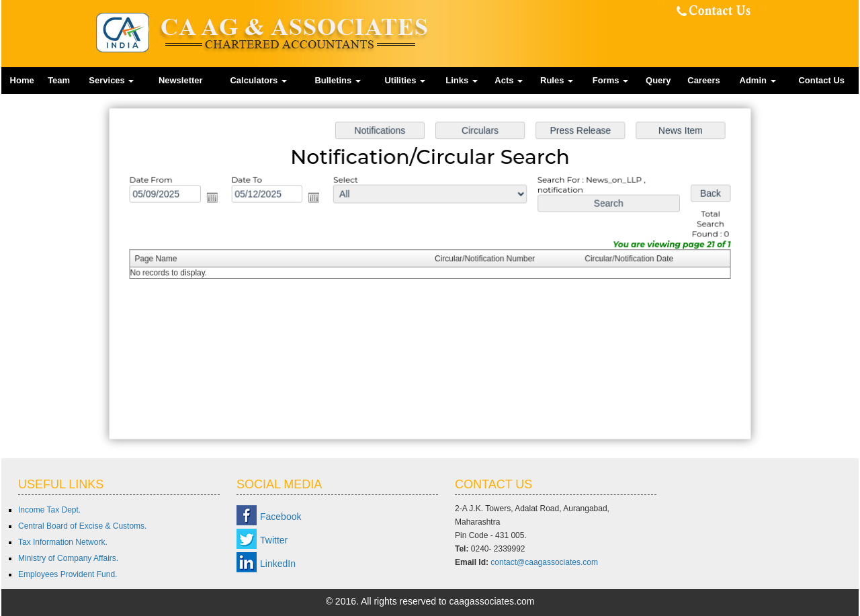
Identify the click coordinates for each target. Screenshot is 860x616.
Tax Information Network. (63, 542)
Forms (610, 80)
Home (22, 80)
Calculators (258, 80)
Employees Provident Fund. (68, 574)
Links (462, 80)
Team (59, 80)
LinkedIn (278, 564)
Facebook (281, 517)
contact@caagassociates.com (544, 562)
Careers (703, 80)
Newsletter (181, 80)
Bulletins (338, 80)
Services (111, 80)
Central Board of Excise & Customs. (82, 526)
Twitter (274, 540)
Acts (509, 80)
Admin (758, 80)
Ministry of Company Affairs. (68, 558)
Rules (557, 80)
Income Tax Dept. (49, 510)
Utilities (405, 80)
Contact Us (821, 80)
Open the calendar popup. (217, 199)
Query (658, 80)
